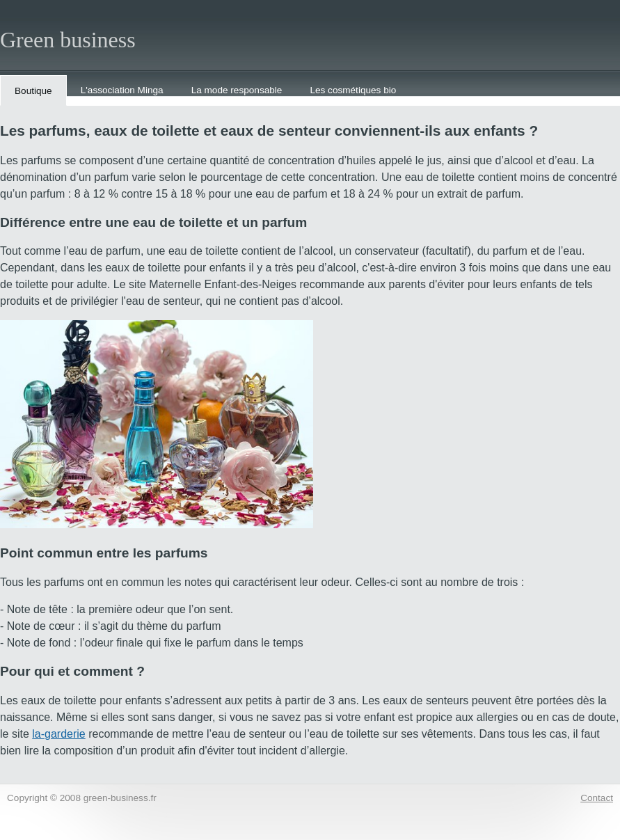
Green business (68, 40)
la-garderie (58, 734)
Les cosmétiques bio (353, 90)
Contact (597, 798)
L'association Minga (122, 90)
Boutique (33, 91)
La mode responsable (237, 90)
